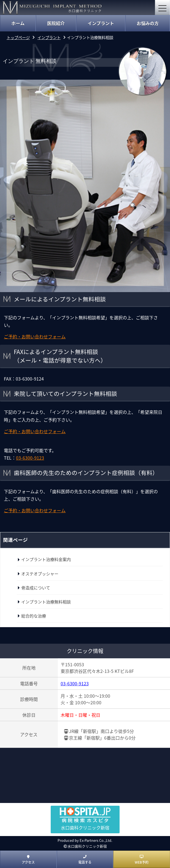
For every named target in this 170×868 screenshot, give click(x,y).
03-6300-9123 (75, 683)
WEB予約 (142, 860)
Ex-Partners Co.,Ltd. (96, 840)
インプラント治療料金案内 (46, 559)
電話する (85, 860)
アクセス (28, 860)
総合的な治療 (34, 616)
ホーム (18, 23)
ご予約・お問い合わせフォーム (35, 336)
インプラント (101, 23)
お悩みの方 (148, 23)
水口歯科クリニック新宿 (87, 846)
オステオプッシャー (40, 574)
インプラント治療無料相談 (46, 602)
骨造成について (36, 588)
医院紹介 (56, 23)
